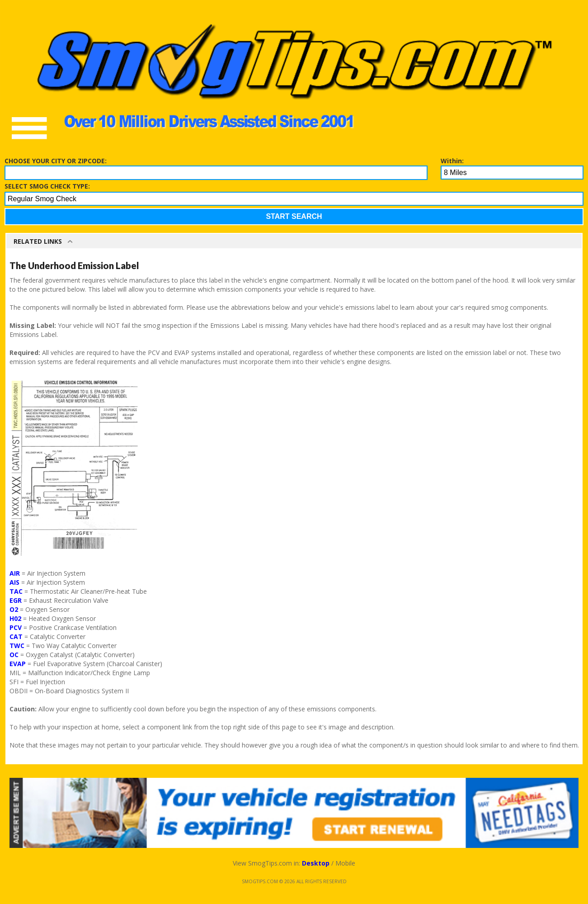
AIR (15, 573)
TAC (16, 591)
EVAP (18, 664)
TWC (17, 646)
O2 (14, 609)
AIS (14, 582)
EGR (16, 600)
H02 (15, 618)
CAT (16, 637)
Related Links (38, 241)
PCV (16, 627)
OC (14, 655)
